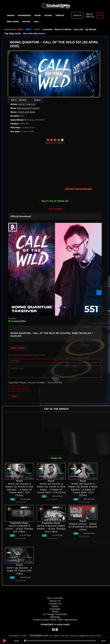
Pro (98, 15)
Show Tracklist (18, 347)
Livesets (44, 29)
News (55, 609)
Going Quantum (26, 104)
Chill (36, 22)
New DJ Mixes (58, 29)
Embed (37, 100)
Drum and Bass (26, 112)
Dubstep (60, 15)
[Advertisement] (59, 165)
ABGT (26, 29)
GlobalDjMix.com (39, 632)
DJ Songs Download (55, 612)
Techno (48, 15)
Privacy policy (42, 617)
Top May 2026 (98, 29)
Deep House (13, 22)
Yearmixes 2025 (13, 29)
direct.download (80, 188)
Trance (11, 15)
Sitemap (55, 614)
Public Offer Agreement (62, 617)
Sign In (88, 14)
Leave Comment (55, 208)
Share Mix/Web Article (15, 33)
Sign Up (89, 17)
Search (77, 15)
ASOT (34, 29)
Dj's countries (55, 597)
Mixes (55, 604)
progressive (24, 15)
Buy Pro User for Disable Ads (55, 200)
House (38, 15)
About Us (55, 600)
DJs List (72, 29)
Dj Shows (83, 29)
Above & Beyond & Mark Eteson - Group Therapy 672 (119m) (51, 528)
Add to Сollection (19, 100)
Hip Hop (26, 22)
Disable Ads (56, 457)
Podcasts (55, 607)
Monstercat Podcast (27, 108)
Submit (14, 395)
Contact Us (55, 602)
